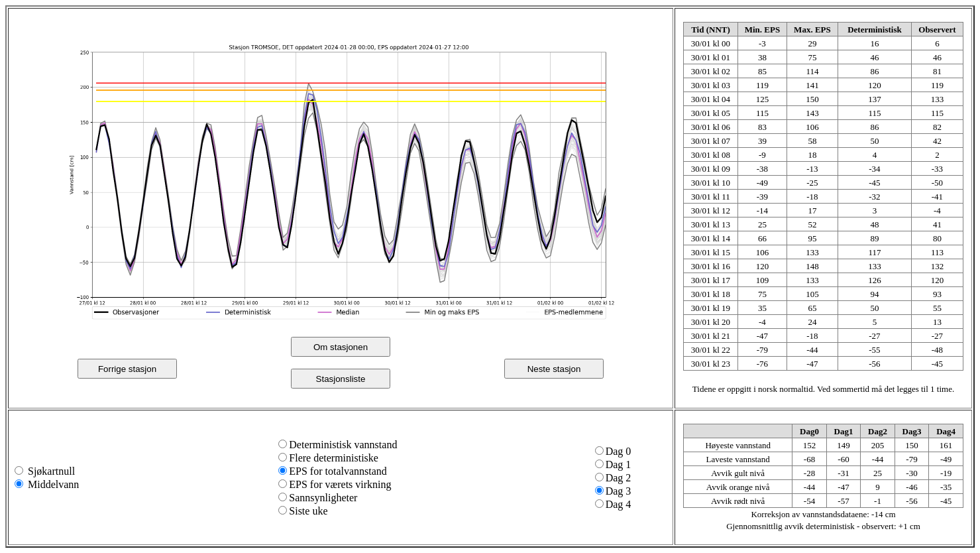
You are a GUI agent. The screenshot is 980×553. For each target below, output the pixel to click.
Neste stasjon (554, 369)
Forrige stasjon (127, 369)
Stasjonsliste (341, 379)
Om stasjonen (341, 347)
